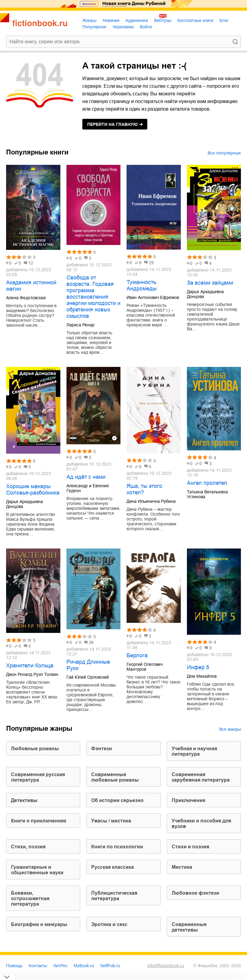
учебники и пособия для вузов (201, 824)
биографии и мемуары (39, 924)
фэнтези (102, 749)
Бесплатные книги (195, 20)
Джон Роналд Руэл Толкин (32, 674)
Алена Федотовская (26, 298)
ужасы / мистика (111, 821)
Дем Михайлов (202, 676)
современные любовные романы (115, 777)
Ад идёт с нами (86, 477)
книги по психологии (117, 847)
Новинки (111, 20)
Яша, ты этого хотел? (144, 489)
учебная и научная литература (194, 751)
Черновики (123, 27)
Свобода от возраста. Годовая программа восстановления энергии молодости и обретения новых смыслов (93, 297)
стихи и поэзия (190, 847)
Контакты (38, 966)
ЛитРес (61, 966)
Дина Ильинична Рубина (151, 501)
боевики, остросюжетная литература (30, 898)
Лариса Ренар (81, 325)
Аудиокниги (137, 20)
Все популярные (224, 153)
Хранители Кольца (30, 666)
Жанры (89, 20)
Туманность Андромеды (142, 285)
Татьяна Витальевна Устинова (207, 494)
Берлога (137, 655)
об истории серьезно (117, 800)
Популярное (94, 27)
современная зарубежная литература (201, 777)
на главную (112, 124)
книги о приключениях (39, 821)
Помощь (14, 966)
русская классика (113, 867)
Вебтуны (163, 20)
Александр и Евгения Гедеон (88, 488)
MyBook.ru (84, 966)
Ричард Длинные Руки (88, 665)
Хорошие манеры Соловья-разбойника (33, 490)
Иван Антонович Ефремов (153, 297)
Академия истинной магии (31, 286)
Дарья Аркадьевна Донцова (205, 294)
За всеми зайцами (210, 283)
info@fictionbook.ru (166, 966)
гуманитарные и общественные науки (37, 870)
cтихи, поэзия (28, 847)
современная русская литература (38, 777)
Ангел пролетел (207, 483)
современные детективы (189, 927)
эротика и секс (109, 924)
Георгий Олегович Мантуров (145, 667)
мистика (182, 867)
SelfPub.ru (110, 966)
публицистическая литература (114, 896)
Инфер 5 (198, 667)
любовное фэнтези (195, 893)
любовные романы (35, 749)
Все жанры (230, 729)
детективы (24, 800)
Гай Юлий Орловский (88, 677)
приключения (188, 800)
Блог (224, 20)
